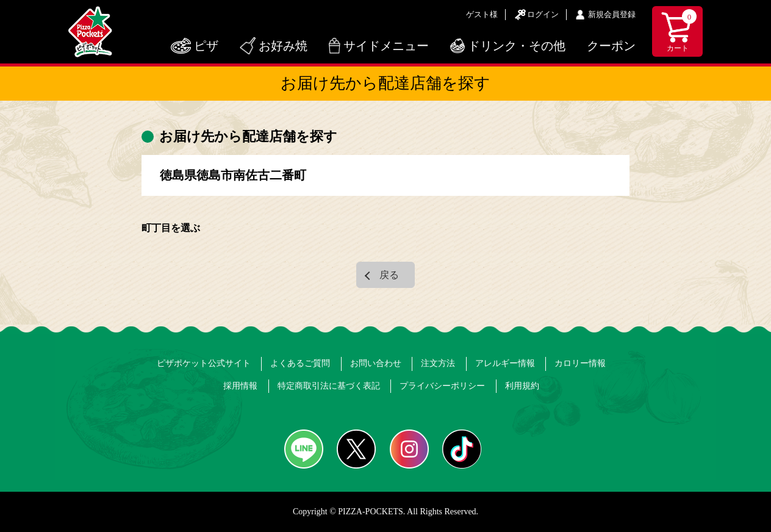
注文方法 (438, 363)
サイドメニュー (386, 46)
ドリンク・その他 (517, 46)
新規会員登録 (612, 14)
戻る (389, 275)
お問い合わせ (376, 363)
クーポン (611, 46)
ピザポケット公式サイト (204, 363)
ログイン (543, 14)
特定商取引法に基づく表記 (329, 386)
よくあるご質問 (300, 363)
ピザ (206, 46)
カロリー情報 (580, 363)
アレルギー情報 (505, 363)
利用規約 (522, 386)
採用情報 (240, 386)
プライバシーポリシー (442, 386)
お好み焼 (283, 46)
